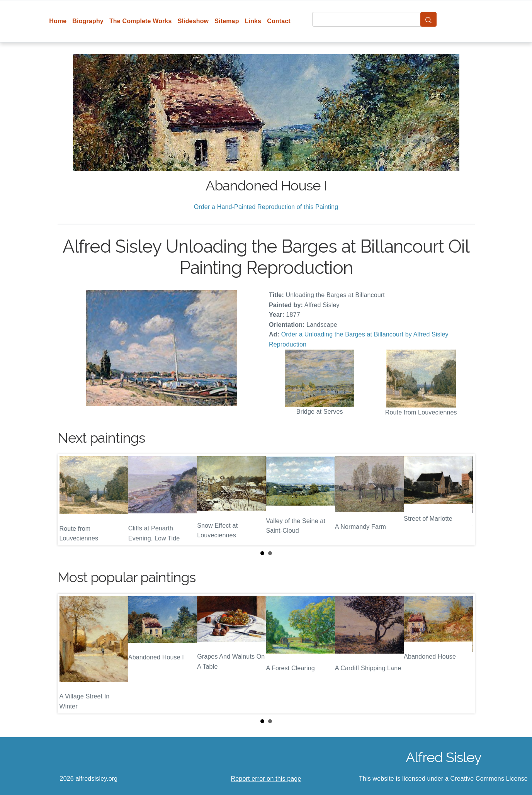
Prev (70, 500)
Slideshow (193, 21)
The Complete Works (141, 21)
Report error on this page (266, 779)
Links (253, 21)
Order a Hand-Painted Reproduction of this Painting (266, 207)
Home (58, 21)
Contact (279, 21)
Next (463, 500)
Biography (88, 21)
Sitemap (227, 21)
